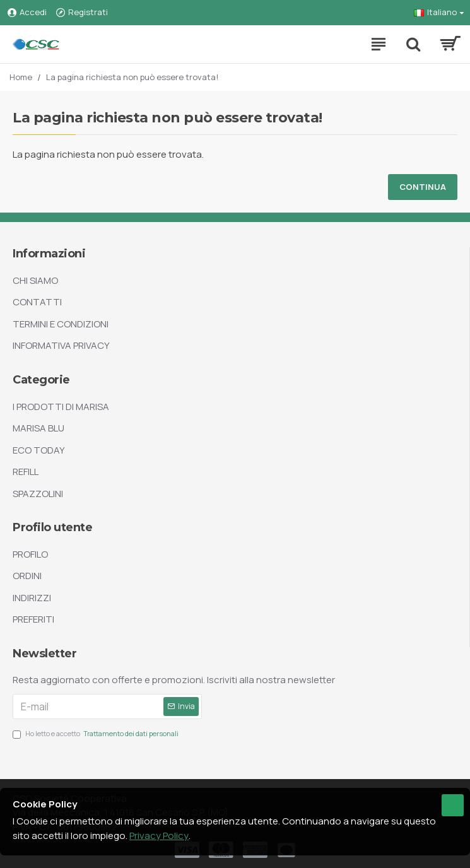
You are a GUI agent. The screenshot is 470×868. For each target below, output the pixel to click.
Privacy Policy (159, 836)
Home (21, 77)
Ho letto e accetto (97, 734)
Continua (423, 187)
